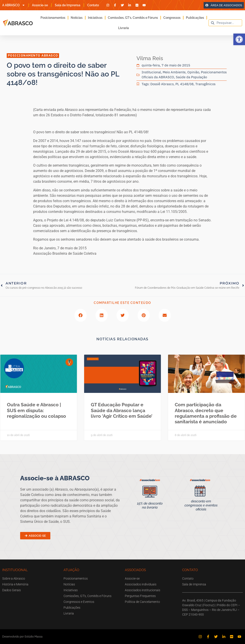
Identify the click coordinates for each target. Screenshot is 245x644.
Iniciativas (95, 18)
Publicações (195, 18)
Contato (93, 5)
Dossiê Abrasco (162, 84)
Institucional (151, 72)
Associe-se (40, 5)
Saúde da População (191, 77)
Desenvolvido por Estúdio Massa (22, 637)
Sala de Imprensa (68, 5)
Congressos (172, 18)
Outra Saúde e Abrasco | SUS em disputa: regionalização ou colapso (36, 410)
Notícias (77, 18)
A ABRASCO (14, 5)
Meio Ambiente (174, 72)
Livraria (124, 28)
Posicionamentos (53, 18)
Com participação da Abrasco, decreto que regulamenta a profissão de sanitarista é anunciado (206, 413)
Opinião (193, 72)
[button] (239, 39)
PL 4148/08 (184, 84)
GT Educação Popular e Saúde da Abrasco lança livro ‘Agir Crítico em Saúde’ (122, 410)
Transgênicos (205, 84)
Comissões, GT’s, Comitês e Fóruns (133, 18)
